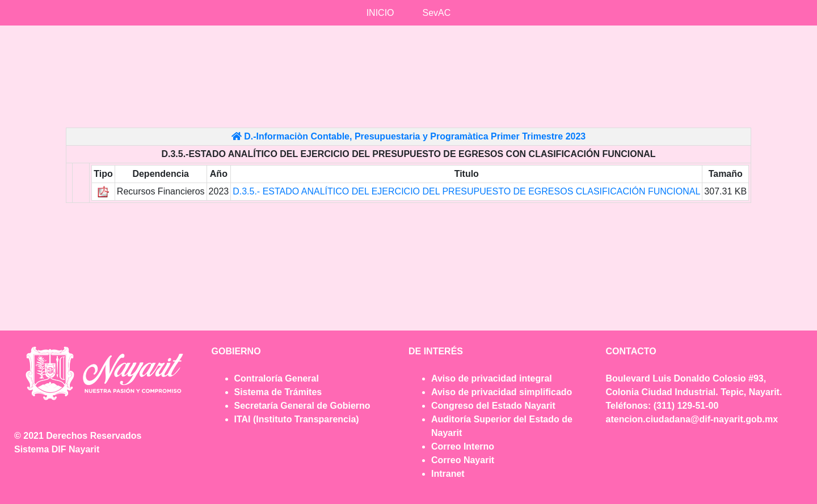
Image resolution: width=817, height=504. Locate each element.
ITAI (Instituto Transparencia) (297, 419)
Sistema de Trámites (278, 392)
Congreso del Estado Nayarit (493, 406)
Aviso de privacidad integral (492, 378)
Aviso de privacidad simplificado (502, 392)
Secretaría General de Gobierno (302, 406)
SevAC (437, 13)
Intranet (448, 474)
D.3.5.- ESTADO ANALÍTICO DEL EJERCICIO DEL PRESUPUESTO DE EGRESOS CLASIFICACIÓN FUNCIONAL (466, 191)
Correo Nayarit (463, 460)
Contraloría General (277, 378)
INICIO (380, 13)
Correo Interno (463, 446)
